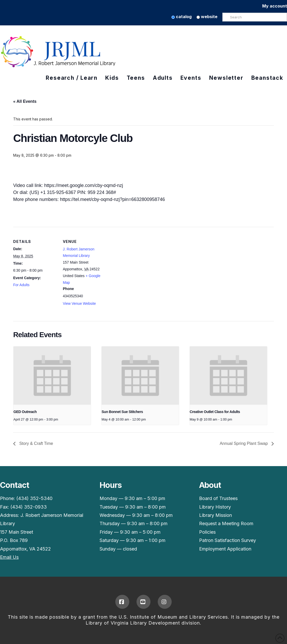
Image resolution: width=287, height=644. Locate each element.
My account (275, 6)
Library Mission (216, 515)
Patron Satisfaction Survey (228, 540)
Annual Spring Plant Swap (244, 443)
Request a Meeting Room (226, 523)
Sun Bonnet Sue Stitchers (122, 412)
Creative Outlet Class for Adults (215, 412)
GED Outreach (25, 412)
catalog (182, 17)
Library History (215, 507)
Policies (207, 532)
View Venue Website (79, 303)
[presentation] (52, 376)
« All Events (25, 101)
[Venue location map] (140, 263)
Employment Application (225, 549)
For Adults (21, 285)
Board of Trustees (218, 498)
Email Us (9, 557)
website (207, 17)
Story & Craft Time (36, 443)
